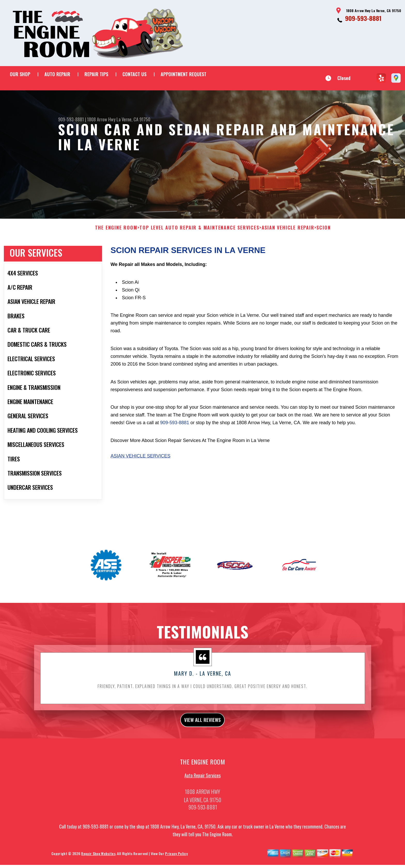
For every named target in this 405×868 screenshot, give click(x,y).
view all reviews (203, 725)
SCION (324, 232)
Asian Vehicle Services (141, 460)
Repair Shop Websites (98, 860)
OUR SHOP (20, 74)
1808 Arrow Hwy (101, 119)
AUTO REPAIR (57, 74)
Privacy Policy (176, 860)
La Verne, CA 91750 (133, 119)
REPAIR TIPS (96, 74)
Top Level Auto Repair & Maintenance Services (199, 232)
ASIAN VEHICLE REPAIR (288, 232)
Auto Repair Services (202, 782)
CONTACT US (134, 74)
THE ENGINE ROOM (116, 232)
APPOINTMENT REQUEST (184, 74)
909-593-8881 (363, 18)
